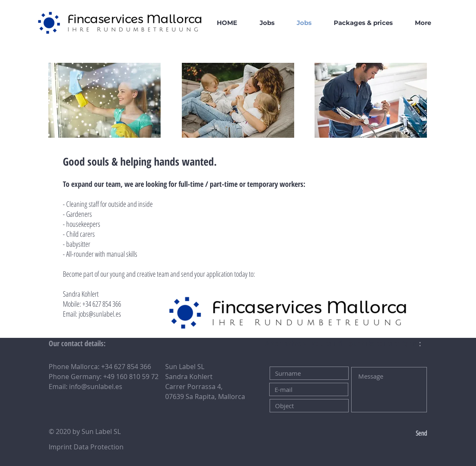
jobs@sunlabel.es (100, 314)
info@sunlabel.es (96, 387)
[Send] (399, 434)
